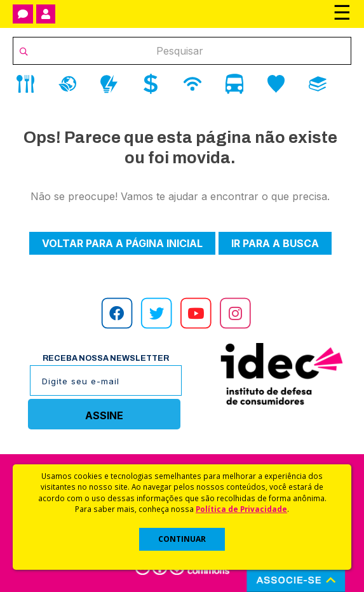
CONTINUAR (182, 539)
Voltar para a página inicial (122, 243)
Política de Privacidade (241, 509)
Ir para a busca (275, 243)
